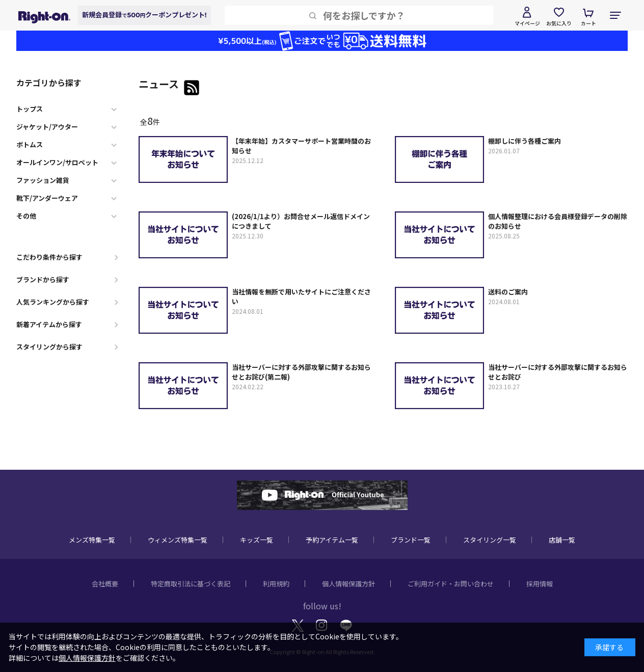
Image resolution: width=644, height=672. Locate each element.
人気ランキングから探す (53, 302)
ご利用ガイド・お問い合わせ (451, 584)
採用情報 (540, 584)
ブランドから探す (43, 279)
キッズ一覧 (257, 540)
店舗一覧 (562, 540)
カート (588, 23)
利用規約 (276, 584)
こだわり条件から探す (49, 257)
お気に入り (559, 23)
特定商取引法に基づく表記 (191, 584)
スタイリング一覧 (490, 540)
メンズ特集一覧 (92, 540)
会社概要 (105, 584)
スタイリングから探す (49, 347)
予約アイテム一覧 (332, 540)
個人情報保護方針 (348, 584)
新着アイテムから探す (49, 324)
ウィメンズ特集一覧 (178, 540)
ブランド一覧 (411, 540)
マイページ (527, 23)
